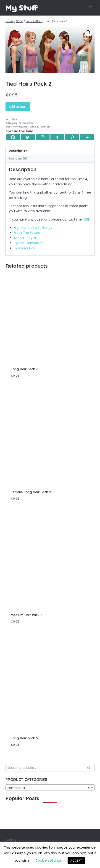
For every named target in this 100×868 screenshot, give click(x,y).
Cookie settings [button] (48, 860)
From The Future (27, 233)
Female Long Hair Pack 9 (31, 492)
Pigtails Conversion (29, 243)
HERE (86, 219)
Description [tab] (18, 151)
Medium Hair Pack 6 (26, 615)
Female (17, 127)
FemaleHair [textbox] (49, 788)
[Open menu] (90, 8)
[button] (89, 32)
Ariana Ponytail (25, 238)
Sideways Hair (24, 248)
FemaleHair (26, 123)
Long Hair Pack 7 (24, 369)
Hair (26, 127)
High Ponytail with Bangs (33, 228)
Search (90, 768)
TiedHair (45, 127)
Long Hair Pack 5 (24, 738)
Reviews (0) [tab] (18, 158)
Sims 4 (34, 127)
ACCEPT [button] (76, 861)
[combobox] (50, 788)
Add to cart (18, 107)
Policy (12, 840)
